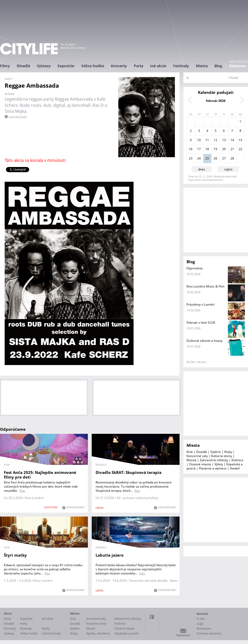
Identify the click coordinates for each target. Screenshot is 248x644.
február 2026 (216, 101)
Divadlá (23, 66)
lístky (100, 508)
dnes (202, 169)
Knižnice (237, 460)
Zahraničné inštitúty (214, 460)
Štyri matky (15, 555)
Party (139, 66)
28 (232, 158)
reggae (10, 94)
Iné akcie (158, 66)
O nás (200, 619)
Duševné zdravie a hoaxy (204, 341)
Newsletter (183, 635)
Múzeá (191, 460)
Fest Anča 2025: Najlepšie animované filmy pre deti (40, 475)
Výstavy (44, 66)
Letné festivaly (51, 633)
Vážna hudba (93, 66)
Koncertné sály (197, 456)
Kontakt (202, 614)
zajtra (228, 169)
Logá (200, 623)
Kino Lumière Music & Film (206, 286)
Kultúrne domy (222, 456)
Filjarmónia (195, 268)
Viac (22, 491)
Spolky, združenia (98, 633)
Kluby (228, 452)
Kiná (190, 452)
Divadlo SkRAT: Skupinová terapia (129, 472)
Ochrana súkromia (209, 633)
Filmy (5, 66)
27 (224, 158)
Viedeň (235, 468)
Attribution (204, 628)
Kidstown (238, 66)
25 (207, 158)
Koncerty (119, 66)
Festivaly (181, 66)
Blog (218, 66)
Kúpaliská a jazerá (126, 633)
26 (215, 158)
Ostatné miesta (200, 464)
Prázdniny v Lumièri (201, 304)
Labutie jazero (110, 555)
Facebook (152, 617)
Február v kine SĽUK (201, 323)
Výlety (219, 464)
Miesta (202, 66)
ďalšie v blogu (196, 362)
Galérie (216, 452)
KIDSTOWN (51, 507)
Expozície (66, 66)
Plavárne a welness (213, 468)
